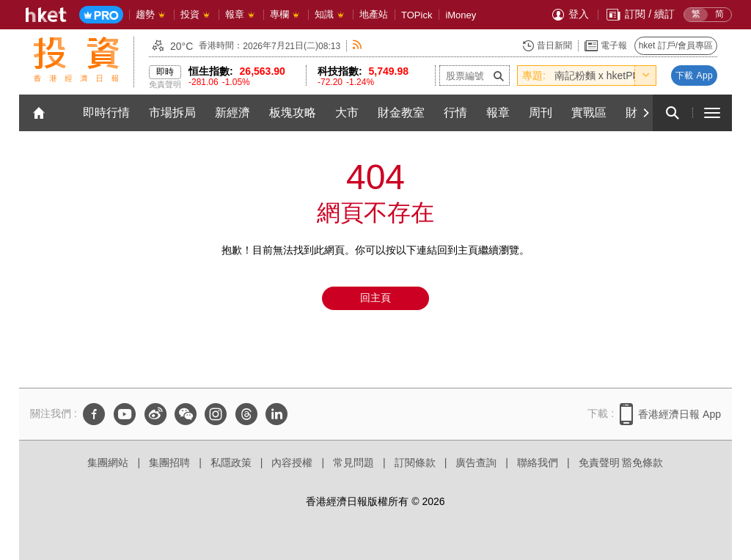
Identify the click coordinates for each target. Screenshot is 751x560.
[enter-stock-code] (475, 75)
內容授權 (292, 463)
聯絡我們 (538, 463)
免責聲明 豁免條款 (621, 463)
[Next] (645, 113)
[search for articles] (673, 113)
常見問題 (353, 463)
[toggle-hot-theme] (645, 75)
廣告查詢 (476, 463)
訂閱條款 (415, 463)
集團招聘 (169, 463)
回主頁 (375, 298)
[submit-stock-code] (499, 75)
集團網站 (108, 463)
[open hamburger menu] (712, 113)
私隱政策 (231, 463)
